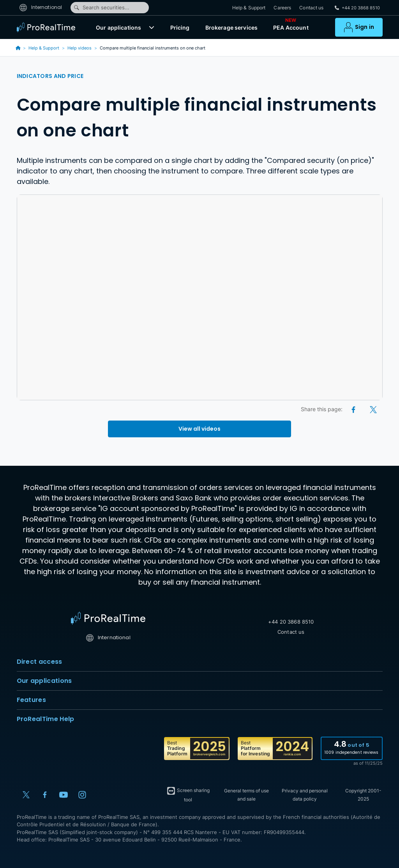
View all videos (199, 429)
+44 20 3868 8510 (291, 622)
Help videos (79, 48)
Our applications (118, 27)
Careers (282, 8)
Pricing (180, 27)
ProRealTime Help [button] (200, 719)
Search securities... (101, 7)
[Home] (108, 618)
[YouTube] (64, 795)
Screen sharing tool (188, 794)
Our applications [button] (200, 681)
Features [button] (200, 700)
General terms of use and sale (246, 795)
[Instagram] (82, 795)
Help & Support (249, 8)
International (41, 7)
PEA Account (291, 26)
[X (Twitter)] (373, 409)
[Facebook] (354, 409)
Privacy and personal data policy (305, 795)
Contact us (311, 8)
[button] (152, 27)
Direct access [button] (200, 662)
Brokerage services (232, 27)
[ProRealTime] (48, 27)
